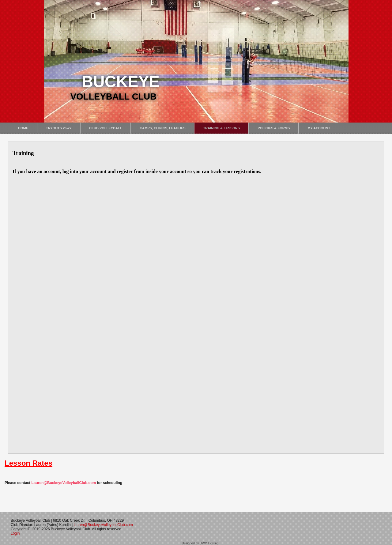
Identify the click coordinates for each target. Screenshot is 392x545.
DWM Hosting (209, 543)
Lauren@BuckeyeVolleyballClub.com (64, 483)
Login (16, 533)
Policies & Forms (274, 128)
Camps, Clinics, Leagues (162, 128)
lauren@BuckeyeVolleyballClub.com (103, 525)
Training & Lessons (221, 128)
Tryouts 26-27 (59, 128)
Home (23, 128)
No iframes (196, 297)
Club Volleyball (106, 128)
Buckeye (121, 81)
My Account (319, 128)
